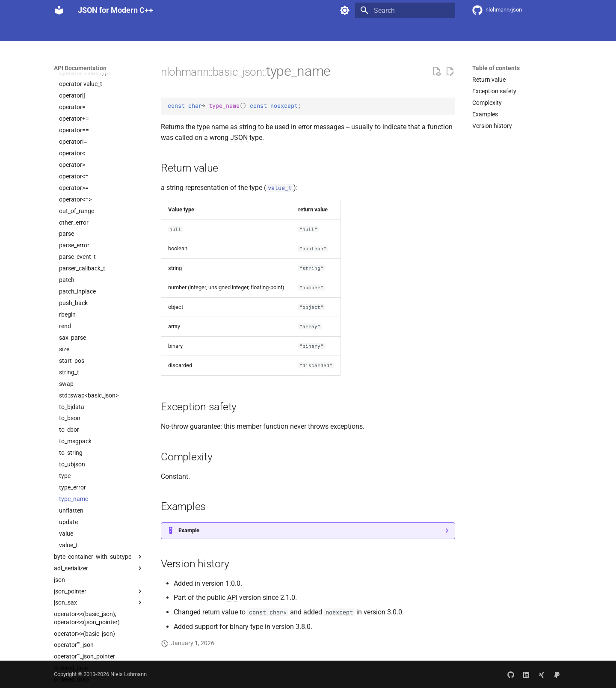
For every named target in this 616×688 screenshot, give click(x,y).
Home (62, 31)
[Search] (405, 10)
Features (92, 31)
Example (189, 530)
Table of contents (496, 68)
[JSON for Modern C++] (59, 10)
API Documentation (179, 31)
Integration (129, 31)
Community (231, 31)
